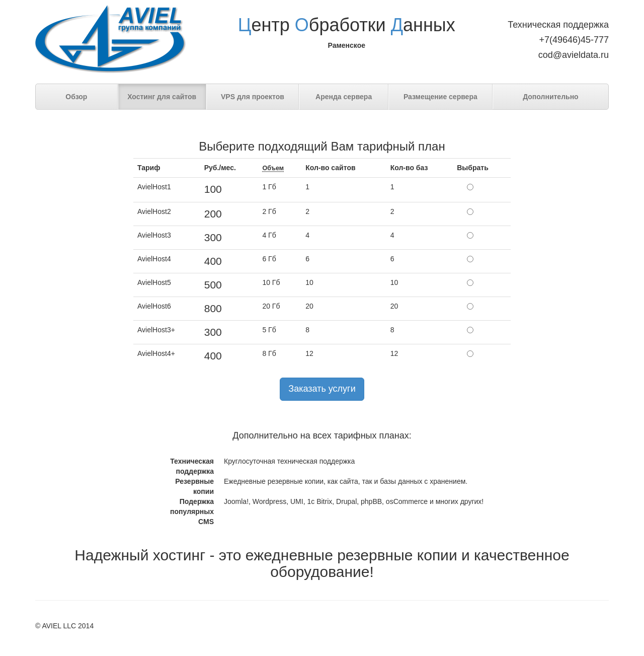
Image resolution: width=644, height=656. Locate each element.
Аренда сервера (344, 97)
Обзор (76, 97)
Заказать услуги (322, 389)
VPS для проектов (253, 97)
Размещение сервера (440, 97)
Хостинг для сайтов (162, 97)
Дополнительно (550, 97)
